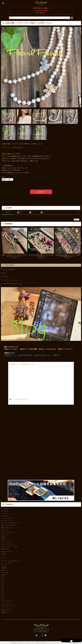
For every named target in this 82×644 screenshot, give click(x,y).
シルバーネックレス (8, 608)
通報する (77, 219)
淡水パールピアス (7, 551)
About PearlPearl (9, 269)
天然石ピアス (5, 549)
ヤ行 (2, 593)
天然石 (3, 537)
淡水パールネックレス (8, 525)
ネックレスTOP (6, 563)
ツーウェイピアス (7, 542)
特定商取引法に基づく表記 (12, 283)
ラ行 (2, 596)
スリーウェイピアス (8, 544)
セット (3, 558)
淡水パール (5, 534)
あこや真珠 (5, 572)
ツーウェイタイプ (7, 518)
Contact (6, 276)
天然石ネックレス (7, 527)
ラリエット (5, 513)
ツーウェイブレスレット (9, 532)
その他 (3, 553)
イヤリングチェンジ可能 (9, 546)
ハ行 (2, 589)
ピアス (3, 539)
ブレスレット (5, 530)
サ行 (2, 582)
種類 (3, 177)
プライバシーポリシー (11, 280)
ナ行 (2, 586)
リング (3, 556)
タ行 (2, 584)
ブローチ (4, 565)
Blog (5, 273)
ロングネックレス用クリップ (10, 523)
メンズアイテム (6, 603)
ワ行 (2, 598)
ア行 (2, 577)
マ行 (2, 591)
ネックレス (5, 509)
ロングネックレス (7, 520)
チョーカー (5, 516)
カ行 (2, 579)
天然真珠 (4, 568)
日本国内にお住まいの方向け (41, 198)
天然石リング (5, 612)
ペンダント (5, 511)
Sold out (41, 191)
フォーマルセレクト (8, 601)
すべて (8, 212)
